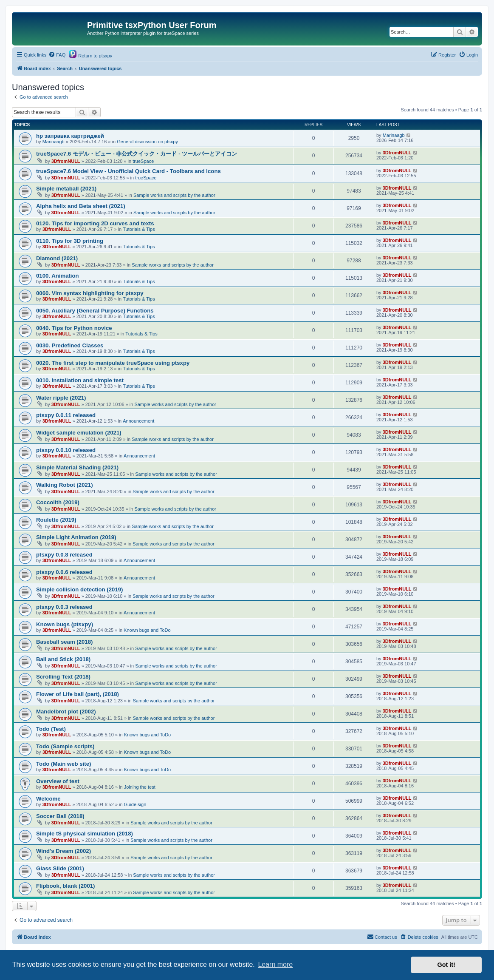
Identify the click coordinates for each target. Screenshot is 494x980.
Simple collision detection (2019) (79, 589)
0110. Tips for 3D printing (70, 241)
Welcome (48, 799)
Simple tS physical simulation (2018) (85, 834)
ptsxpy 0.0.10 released (66, 450)
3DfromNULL (66, 161)
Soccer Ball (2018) (60, 816)
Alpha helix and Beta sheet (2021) (81, 206)
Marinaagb (54, 142)
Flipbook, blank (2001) (66, 886)
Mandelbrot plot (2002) (66, 712)
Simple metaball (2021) (66, 189)
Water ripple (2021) (61, 398)
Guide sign (135, 804)
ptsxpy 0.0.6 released (64, 572)
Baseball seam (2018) (64, 642)
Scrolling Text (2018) (63, 677)
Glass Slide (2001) (60, 868)
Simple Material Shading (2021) (77, 467)
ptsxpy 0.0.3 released (64, 607)
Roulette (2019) (56, 520)
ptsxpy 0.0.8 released (64, 555)
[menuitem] (57, 55)
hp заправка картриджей (70, 136)
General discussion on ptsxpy (147, 142)
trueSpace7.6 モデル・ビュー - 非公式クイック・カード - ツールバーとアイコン (137, 154)
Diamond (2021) (57, 258)
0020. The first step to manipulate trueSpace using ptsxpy (113, 363)
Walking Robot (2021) (65, 485)
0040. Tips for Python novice (74, 328)
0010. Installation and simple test (80, 380)
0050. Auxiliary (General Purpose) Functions (95, 311)
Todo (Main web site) (64, 764)
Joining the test (140, 787)
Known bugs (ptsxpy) (65, 624)
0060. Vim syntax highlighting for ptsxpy (90, 293)
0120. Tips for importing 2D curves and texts (95, 223)
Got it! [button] (446, 965)
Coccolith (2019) (58, 502)
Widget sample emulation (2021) (79, 433)
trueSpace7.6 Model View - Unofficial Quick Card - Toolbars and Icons (128, 171)
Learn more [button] (275, 964)
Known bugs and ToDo (147, 630)
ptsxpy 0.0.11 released (66, 415)
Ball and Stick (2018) (63, 659)
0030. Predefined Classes (70, 345)
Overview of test (58, 781)
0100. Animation (58, 276)
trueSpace (143, 161)
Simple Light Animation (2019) (76, 537)
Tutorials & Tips (139, 229)
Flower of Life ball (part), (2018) (78, 694)
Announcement (138, 421)
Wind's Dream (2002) (64, 851)
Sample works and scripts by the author (174, 195)
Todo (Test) (51, 729)
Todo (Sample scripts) (65, 746)
